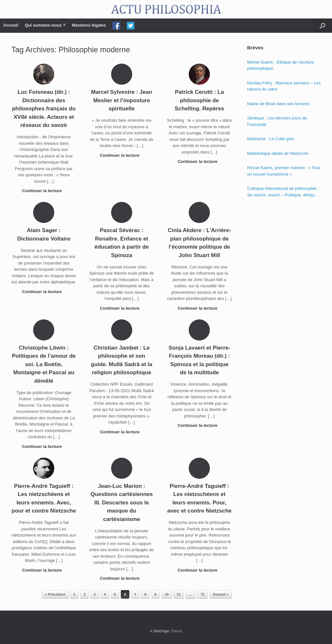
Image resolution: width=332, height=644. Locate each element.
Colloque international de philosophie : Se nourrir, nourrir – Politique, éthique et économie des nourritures (283, 192)
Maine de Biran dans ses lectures (278, 104)
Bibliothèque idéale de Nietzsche (278, 153)
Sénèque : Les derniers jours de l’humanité (277, 121)
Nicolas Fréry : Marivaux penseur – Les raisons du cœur (284, 86)
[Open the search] (322, 26)
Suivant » (221, 594)
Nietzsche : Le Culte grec (271, 139)
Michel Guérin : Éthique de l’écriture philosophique (281, 65)
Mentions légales (89, 25)
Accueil (11, 25)
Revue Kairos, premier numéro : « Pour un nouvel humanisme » (284, 171)
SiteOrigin (161, 631)
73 (202, 594)
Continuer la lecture (44, 191)
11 (179, 594)
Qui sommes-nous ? (45, 25)
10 (167, 594)
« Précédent (55, 594)
